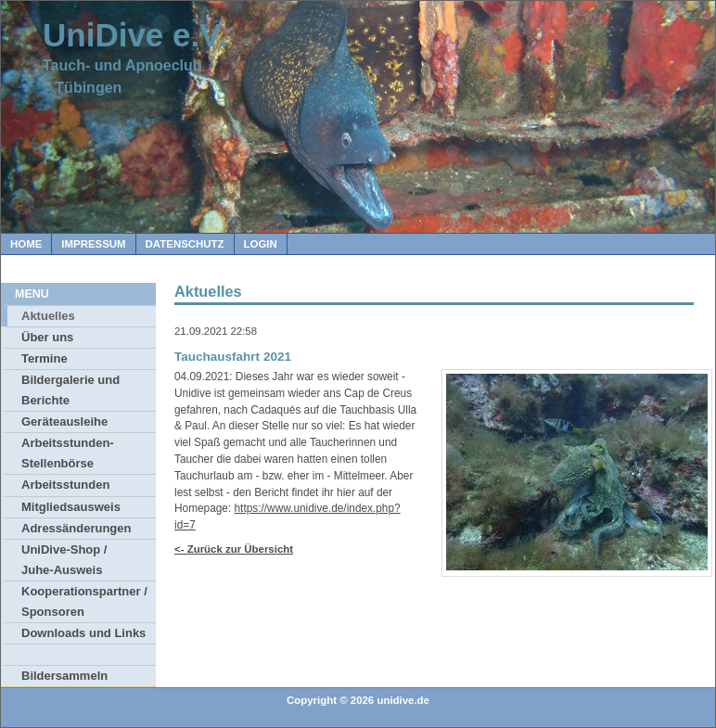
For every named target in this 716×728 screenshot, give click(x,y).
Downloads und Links (83, 633)
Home (26, 244)
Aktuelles (48, 316)
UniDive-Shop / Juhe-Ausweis (64, 560)
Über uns (47, 337)
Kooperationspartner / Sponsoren (84, 601)
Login (261, 244)
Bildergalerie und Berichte (70, 390)
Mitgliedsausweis (71, 507)
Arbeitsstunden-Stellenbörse (68, 453)
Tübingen (82, 88)
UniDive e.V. (135, 35)
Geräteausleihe (64, 421)
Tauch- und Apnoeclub (122, 65)
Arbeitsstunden (65, 485)
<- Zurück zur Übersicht (234, 549)
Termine (45, 358)
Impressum (93, 244)
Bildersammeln (64, 676)
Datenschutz (185, 244)
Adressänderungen (76, 528)
